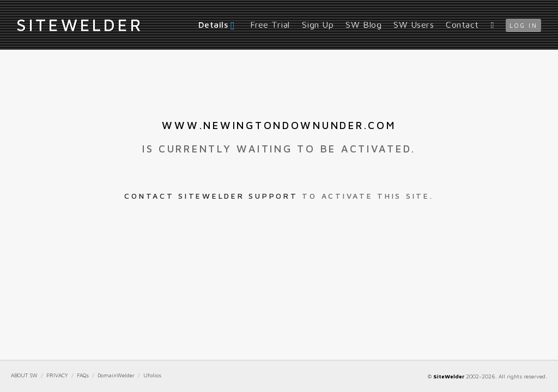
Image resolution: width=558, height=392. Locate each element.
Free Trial (270, 24)
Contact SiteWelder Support (211, 196)
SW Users (414, 24)
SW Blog (363, 24)
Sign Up (318, 24)
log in (523, 25)
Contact (462, 24)
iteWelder (80, 24)
